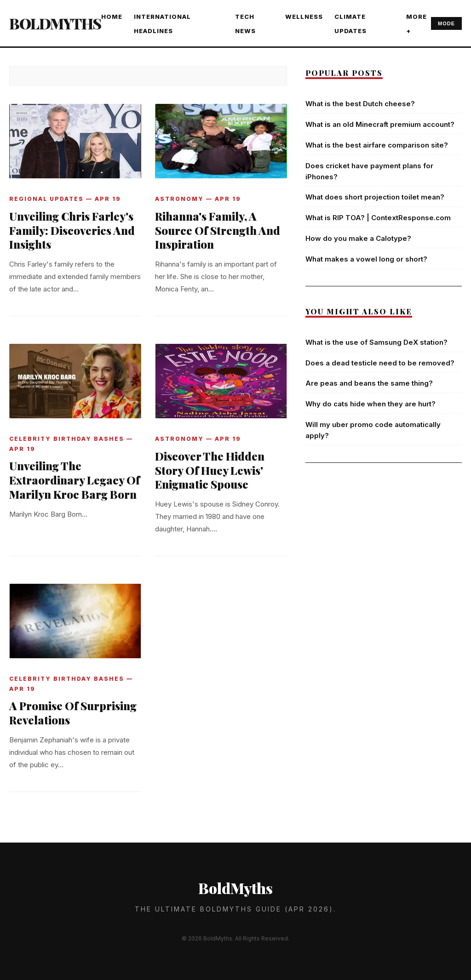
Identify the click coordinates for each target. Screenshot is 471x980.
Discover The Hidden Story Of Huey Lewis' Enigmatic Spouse (210, 470)
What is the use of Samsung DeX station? (376, 342)
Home (112, 17)
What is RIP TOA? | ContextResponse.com (378, 218)
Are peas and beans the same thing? (369, 383)
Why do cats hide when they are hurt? (370, 404)
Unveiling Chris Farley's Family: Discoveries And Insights (72, 230)
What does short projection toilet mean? (375, 197)
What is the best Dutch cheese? (360, 104)
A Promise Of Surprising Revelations (73, 713)
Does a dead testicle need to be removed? (380, 363)
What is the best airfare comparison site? (377, 145)
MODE (446, 23)
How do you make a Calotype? (358, 238)
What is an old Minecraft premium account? (380, 124)
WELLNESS (304, 17)
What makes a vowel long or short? (366, 259)
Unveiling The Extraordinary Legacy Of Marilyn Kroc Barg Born (75, 480)
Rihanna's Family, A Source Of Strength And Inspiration (218, 230)
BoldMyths (55, 23)
